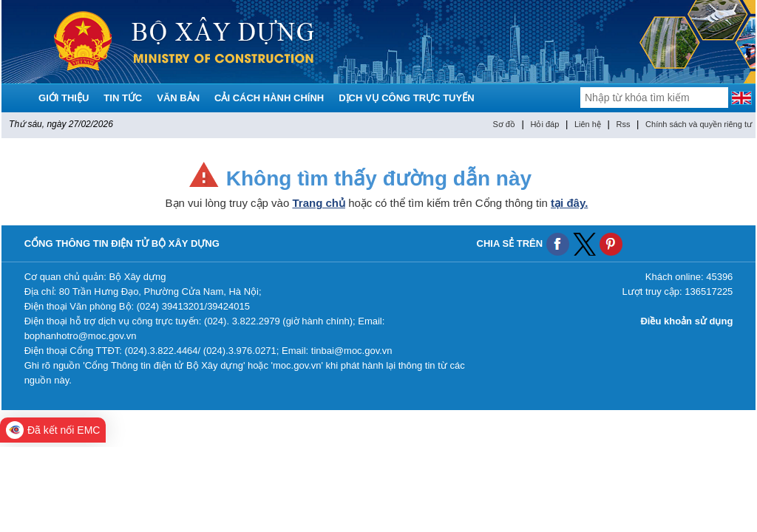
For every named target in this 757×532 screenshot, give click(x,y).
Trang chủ (319, 203)
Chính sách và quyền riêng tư (699, 124)
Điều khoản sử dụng (686, 321)
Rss (624, 124)
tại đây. (569, 203)
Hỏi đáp (545, 124)
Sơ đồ (504, 124)
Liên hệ (588, 124)
